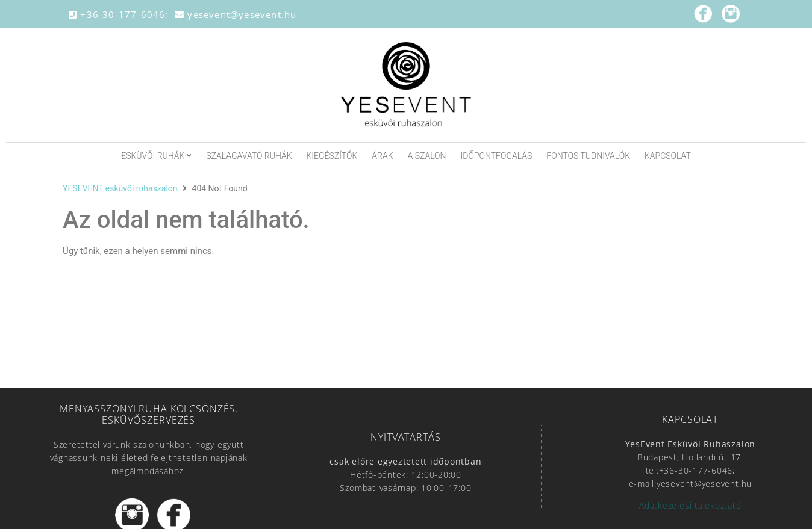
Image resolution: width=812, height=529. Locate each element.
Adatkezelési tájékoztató (690, 505)
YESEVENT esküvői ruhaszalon (120, 188)
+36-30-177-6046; (122, 14)
